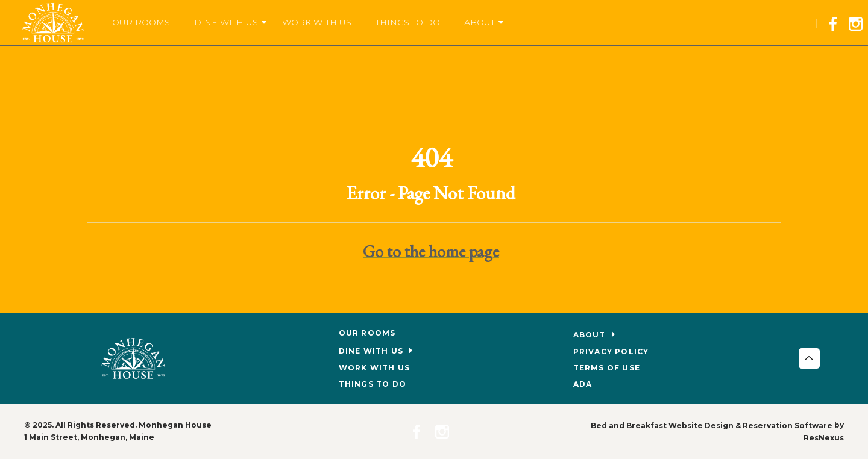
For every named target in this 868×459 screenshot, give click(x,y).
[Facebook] (837, 22)
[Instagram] (858, 22)
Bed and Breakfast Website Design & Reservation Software (712, 426)
